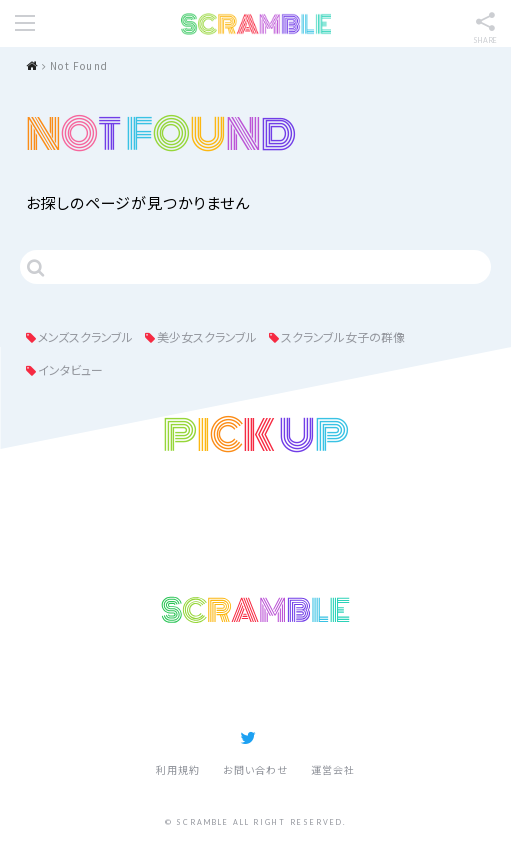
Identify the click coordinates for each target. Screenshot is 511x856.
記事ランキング (179, 680)
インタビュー (70, 369)
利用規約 (178, 769)
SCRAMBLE (256, 24)
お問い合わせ (255, 769)
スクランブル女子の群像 (343, 336)
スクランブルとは (332, 680)
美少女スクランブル (207, 336)
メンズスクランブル (85, 336)
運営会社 (333, 769)
